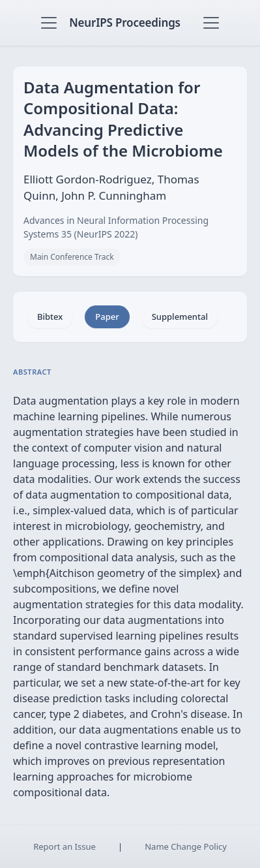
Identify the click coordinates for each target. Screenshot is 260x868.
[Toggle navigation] (49, 23)
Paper (107, 317)
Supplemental (180, 317)
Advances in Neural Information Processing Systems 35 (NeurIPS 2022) (116, 227)
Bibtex (50, 317)
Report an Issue (65, 846)
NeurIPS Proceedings (125, 23)
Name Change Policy (186, 846)
